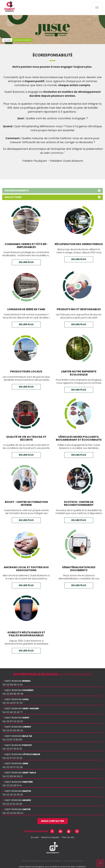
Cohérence (78, 861)
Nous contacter (53, 821)
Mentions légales (50, 837)
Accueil (35, 837)
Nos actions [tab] (52, 197)
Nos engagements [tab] (52, 191)
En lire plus (26, 262)
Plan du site (68, 837)
